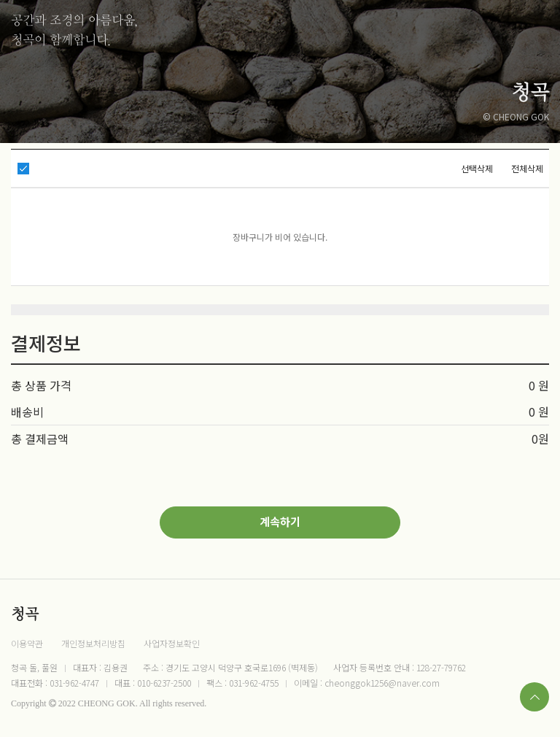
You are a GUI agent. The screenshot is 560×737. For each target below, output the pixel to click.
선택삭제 (477, 168)
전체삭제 (527, 168)
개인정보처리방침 (93, 643)
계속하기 (280, 521)
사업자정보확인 (172, 643)
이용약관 (27, 643)
